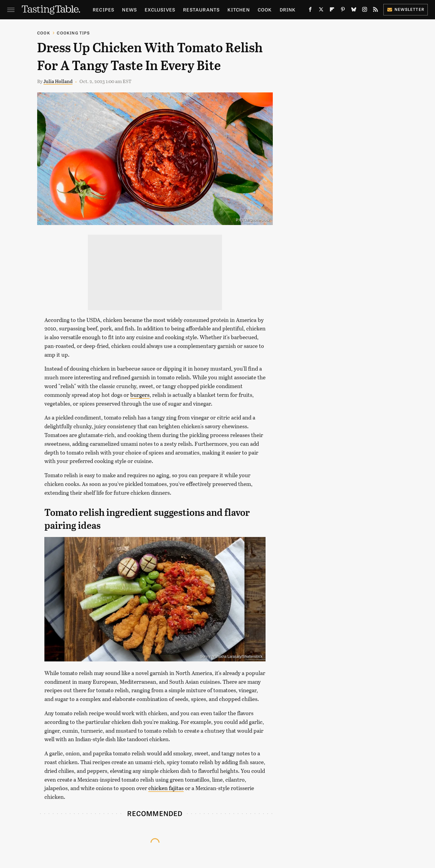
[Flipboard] (332, 11)
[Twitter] (321, 11)
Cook (265, 10)
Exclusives (160, 10)
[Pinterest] (343, 11)
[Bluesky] (354, 11)
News (129, 10)
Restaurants (201, 10)
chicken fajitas (166, 788)
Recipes (103, 10)
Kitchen (238, 10)
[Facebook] (310, 11)
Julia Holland (58, 81)
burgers (140, 395)
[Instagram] (365, 11)
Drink (288, 10)
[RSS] (375, 11)
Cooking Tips (73, 33)
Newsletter (406, 9)
